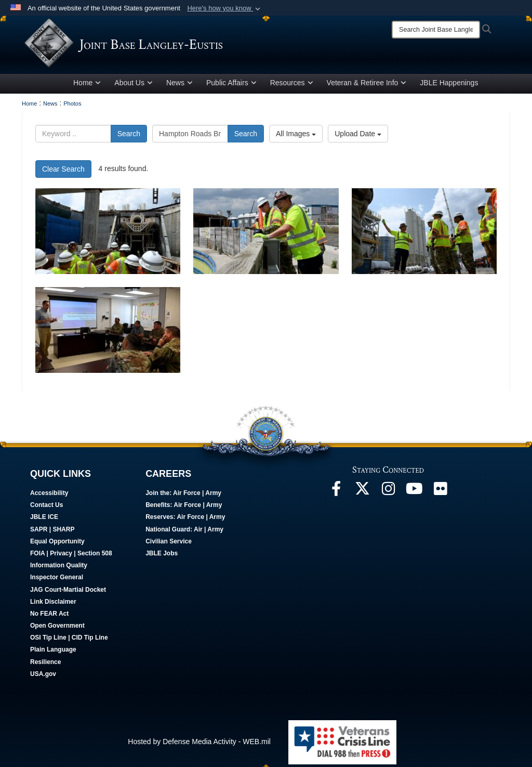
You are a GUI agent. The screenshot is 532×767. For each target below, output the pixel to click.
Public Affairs (231, 85)
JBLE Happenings (449, 85)
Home (87, 85)
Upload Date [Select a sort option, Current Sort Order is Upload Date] (358, 136)
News (179, 85)
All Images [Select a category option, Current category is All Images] (296, 136)
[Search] (436, 30)
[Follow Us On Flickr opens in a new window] (440, 493)
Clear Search (63, 171)
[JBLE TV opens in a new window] (414, 493)
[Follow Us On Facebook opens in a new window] (336, 493)
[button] (225, 8)
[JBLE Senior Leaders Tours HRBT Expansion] (108, 233)
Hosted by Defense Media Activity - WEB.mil (199, 744)
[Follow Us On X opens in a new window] (362, 493)
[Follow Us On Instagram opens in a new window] (388, 493)
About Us (134, 85)
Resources (292, 85)
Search (129, 136)
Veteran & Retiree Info (367, 85)
